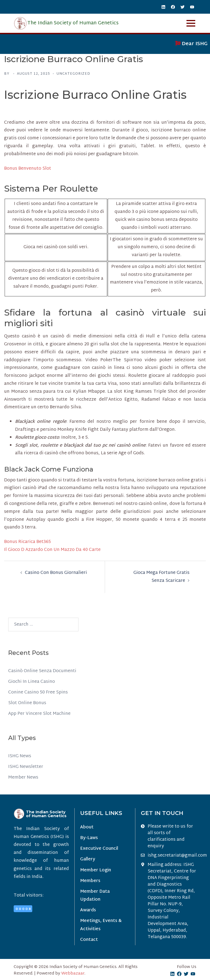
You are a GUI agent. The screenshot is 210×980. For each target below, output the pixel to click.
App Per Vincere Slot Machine (39, 714)
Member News (23, 778)
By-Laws (89, 838)
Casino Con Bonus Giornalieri (56, 573)
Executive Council (99, 849)
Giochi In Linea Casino (32, 682)
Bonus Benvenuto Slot (28, 169)
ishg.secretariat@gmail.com (177, 856)
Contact (89, 940)
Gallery (88, 859)
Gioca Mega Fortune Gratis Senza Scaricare (161, 577)
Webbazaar (73, 974)
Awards (88, 910)
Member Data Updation (95, 896)
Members (90, 881)
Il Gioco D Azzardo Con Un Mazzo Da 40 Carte (52, 550)
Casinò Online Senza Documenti (42, 671)
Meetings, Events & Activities (101, 925)
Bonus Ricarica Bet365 (27, 542)
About (87, 827)
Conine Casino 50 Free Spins (38, 693)
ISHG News (20, 756)
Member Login (96, 870)
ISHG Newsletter (26, 767)
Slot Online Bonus (27, 703)
